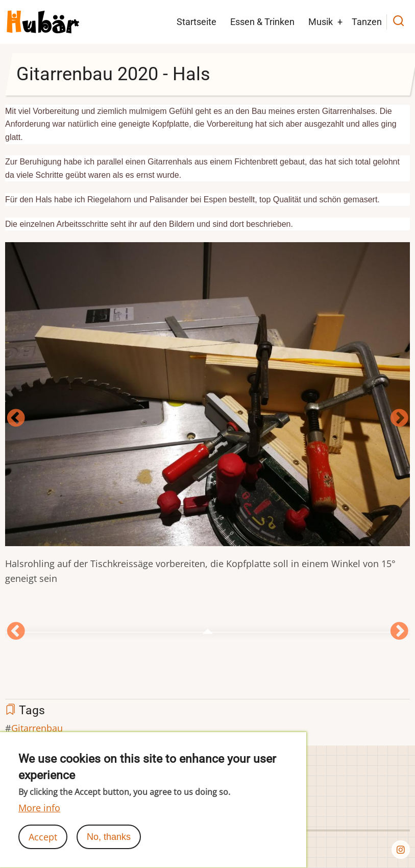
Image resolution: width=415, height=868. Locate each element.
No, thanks (109, 844)
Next (399, 418)
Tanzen (367, 22)
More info (39, 815)
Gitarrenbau (37, 728)
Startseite (197, 22)
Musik (321, 22)
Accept (43, 844)
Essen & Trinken (262, 22)
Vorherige (16, 418)
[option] (207, 419)
